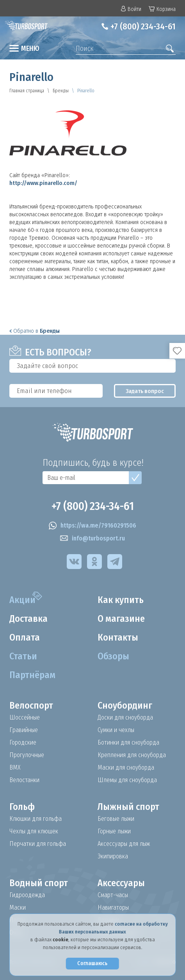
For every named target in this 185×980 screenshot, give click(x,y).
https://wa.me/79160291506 (92, 526)
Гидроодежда (27, 895)
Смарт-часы (113, 895)
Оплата (25, 637)
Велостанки (24, 780)
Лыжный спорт (128, 807)
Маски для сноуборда (126, 768)
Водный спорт (39, 883)
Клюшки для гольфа (36, 819)
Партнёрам (32, 675)
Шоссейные (25, 718)
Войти (131, 9)
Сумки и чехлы (116, 730)
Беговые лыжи (116, 819)
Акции (22, 600)
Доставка (28, 619)
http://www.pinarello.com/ (43, 183)
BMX (15, 768)
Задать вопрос (145, 391)
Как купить (121, 600)
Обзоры (113, 656)
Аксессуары (121, 883)
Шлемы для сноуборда (127, 780)
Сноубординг (125, 705)
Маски (18, 908)
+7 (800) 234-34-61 (143, 26)
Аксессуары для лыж (124, 844)
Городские (23, 743)
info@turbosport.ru (92, 538)
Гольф (22, 807)
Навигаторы (113, 908)
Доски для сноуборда (125, 718)
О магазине (121, 619)
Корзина (162, 9)
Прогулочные (27, 755)
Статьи (23, 656)
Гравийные (24, 730)
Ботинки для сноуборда (128, 743)
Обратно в (35, 331)
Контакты (118, 637)
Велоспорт (31, 705)
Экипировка (113, 856)
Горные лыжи (114, 831)
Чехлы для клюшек (34, 831)
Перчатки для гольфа (38, 844)
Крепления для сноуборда (132, 755)
